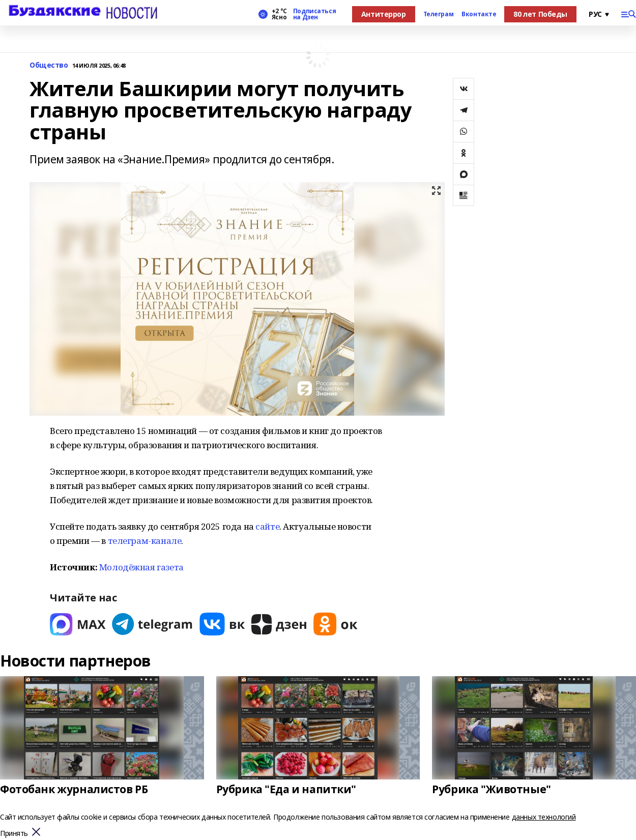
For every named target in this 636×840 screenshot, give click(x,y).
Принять (14, 834)
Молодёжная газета (141, 567)
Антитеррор (384, 14)
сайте (267, 526)
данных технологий (544, 817)
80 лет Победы (540, 14)
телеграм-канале (145, 541)
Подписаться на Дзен (314, 14)
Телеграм (439, 14)
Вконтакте (479, 14)
